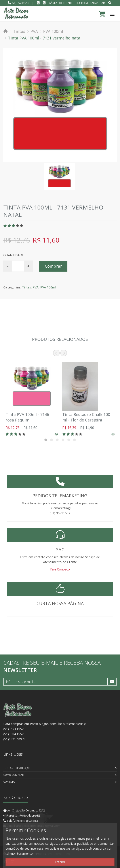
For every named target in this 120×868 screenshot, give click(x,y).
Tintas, (27, 287)
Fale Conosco (60, 569)
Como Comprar (13, 775)
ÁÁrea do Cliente (61, 3)
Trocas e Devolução (17, 768)
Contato (9, 782)
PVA (34, 31)
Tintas (19, 31)
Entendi (60, 862)
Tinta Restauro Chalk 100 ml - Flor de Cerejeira (86, 417)
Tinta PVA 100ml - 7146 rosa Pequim (27, 417)
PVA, (36, 287)
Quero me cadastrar (90, 3)
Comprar (53, 266)
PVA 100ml (53, 31)
